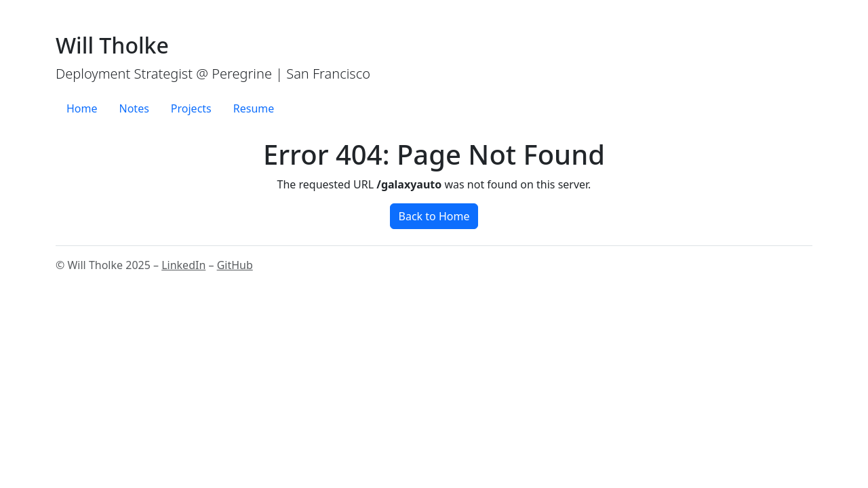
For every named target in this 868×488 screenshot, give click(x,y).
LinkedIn (183, 265)
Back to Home (434, 216)
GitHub (235, 265)
